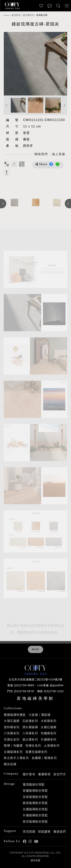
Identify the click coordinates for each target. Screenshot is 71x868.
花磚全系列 (12, 739)
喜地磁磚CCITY (12, 6)
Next (64, 106)
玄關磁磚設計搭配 (35, 809)
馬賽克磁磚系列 (36, 752)
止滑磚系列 (52, 746)
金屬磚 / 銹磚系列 (44, 758)
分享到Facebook (51, 164)
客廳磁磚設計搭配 (35, 791)
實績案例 (44, 774)
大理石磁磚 (12, 721)
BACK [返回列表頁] (35, 649)
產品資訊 (16, 15)
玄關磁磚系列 (13, 752)
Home (7, 15)
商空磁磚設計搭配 (35, 821)
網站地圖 (35, 860)
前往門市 (60, 774)
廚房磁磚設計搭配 (35, 803)
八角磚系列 (30, 733)
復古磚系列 (28, 15)
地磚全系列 (33, 746)
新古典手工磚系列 (16, 758)
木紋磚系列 (49, 721)
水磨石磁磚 (49, 727)
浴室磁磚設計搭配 (35, 797)
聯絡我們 (60, 832)
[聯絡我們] (50, 6)
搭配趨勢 (44, 832)
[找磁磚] (58, 6)
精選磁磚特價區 (15, 715)
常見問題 (29, 832)
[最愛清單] (41, 6)
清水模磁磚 (30, 727)
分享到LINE (58, 164)
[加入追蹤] (62, 90)
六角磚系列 (12, 733)
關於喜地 (29, 774)
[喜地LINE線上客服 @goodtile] (59, 154)
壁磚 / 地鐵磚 (13, 746)
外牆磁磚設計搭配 (35, 815)
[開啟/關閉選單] (67, 6)
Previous (7, 106)
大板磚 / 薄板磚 (40, 715)
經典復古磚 (42, 15)
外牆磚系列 (49, 739)
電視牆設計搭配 (34, 784)
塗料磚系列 (12, 727)
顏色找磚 (10, 764)
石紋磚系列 (30, 721)
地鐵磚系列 (49, 733)
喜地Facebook (25, 842)
